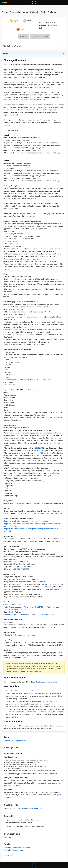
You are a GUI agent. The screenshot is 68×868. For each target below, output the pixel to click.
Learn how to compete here (26, 691)
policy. (18, 785)
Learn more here (38, 693)
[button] (63, 46)
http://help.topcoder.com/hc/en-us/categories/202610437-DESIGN (30, 615)
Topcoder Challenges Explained (16, 741)
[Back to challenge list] (3, 8)
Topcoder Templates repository (16, 850)
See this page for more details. (47, 682)
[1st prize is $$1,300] (11, 21)
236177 (40, 453)
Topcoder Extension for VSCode (16, 848)
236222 (38, 448)
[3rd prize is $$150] (18, 29)
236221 (49, 453)
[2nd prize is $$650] (25, 21)
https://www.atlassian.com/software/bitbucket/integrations (26, 521)
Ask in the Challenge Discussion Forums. (28, 808)
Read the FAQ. (53, 774)
